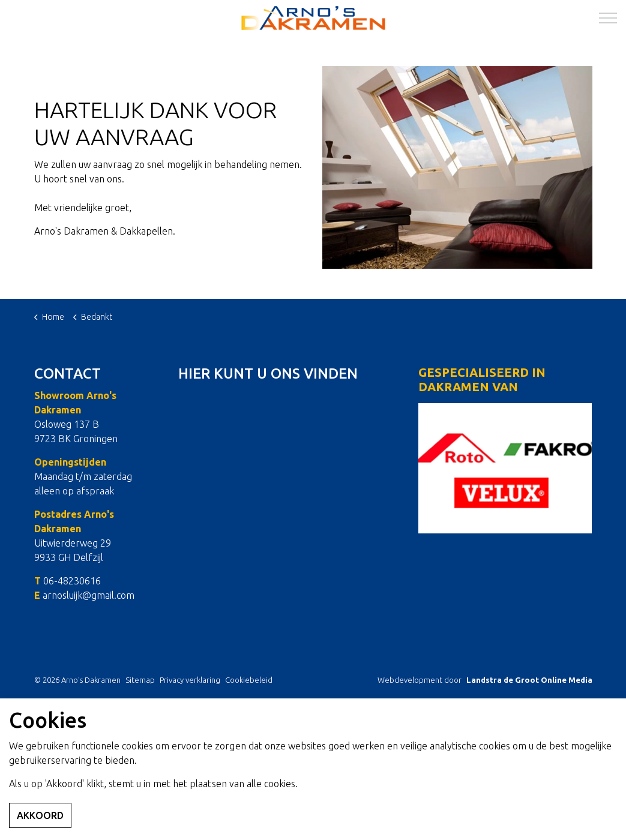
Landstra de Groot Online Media (529, 680)
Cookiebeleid (249, 680)
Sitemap (140, 680)
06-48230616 (72, 581)
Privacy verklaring (190, 680)
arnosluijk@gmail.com (89, 595)
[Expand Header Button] (608, 18)
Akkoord (40, 815)
